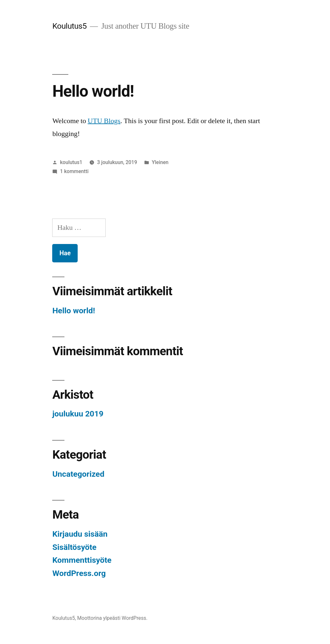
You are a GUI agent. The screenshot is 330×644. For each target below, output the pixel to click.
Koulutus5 (69, 26)
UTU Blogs (104, 121)
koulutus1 (71, 162)
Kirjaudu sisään (80, 534)
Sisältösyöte (74, 547)
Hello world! (93, 91)
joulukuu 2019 (78, 414)
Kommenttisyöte (82, 560)
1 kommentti (74, 171)
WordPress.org (79, 573)
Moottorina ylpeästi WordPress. (112, 618)
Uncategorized (78, 474)
